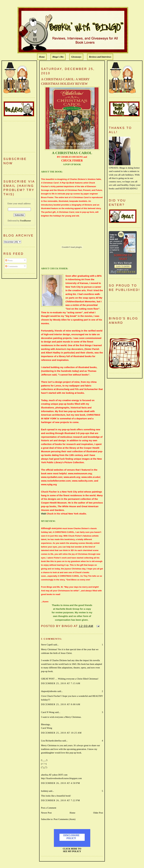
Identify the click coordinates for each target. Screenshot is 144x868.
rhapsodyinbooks (49, 691)
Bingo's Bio (58, 57)
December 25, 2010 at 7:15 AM (61, 683)
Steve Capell (47, 645)
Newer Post (46, 813)
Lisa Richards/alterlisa (51, 741)
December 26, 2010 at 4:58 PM (61, 783)
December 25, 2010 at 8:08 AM (61, 704)
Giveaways (76, 57)
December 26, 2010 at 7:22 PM (61, 800)
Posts (9, 260)
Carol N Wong (48, 712)
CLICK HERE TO (72, 849)
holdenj (44, 791)
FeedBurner (26, 221)
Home (42, 57)
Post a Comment (49, 808)
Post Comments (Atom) (64, 819)
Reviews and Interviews (100, 57)
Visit (43, 514)
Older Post (98, 813)
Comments (11, 266)
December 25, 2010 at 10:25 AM (61, 733)
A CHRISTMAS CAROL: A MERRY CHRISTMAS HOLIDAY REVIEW (65, 81)
